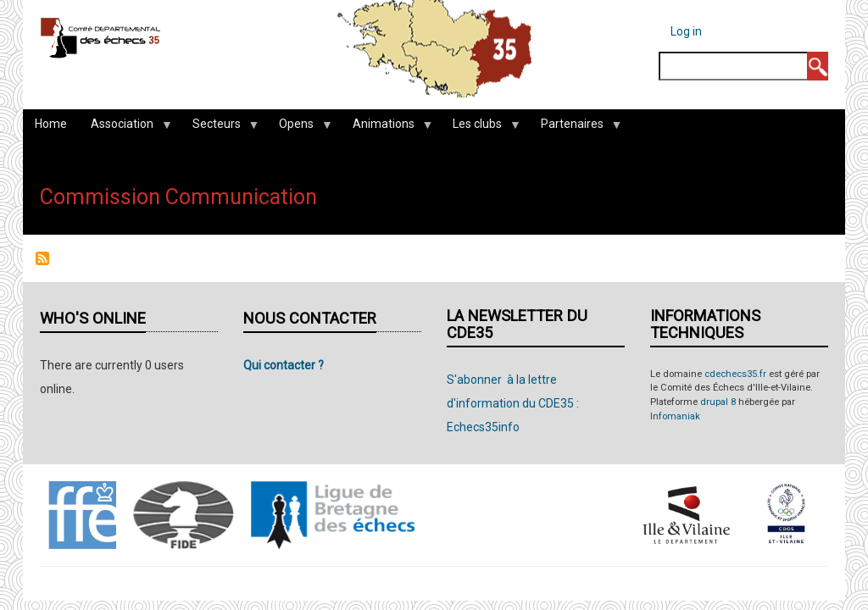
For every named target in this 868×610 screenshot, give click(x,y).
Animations (387, 128)
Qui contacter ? (284, 365)
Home (51, 124)
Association (125, 128)
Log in (686, 31)
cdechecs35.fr (735, 374)
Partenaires (575, 128)
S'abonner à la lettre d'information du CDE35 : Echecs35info (513, 403)
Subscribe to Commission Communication (42, 258)
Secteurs (220, 128)
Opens (299, 128)
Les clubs (480, 128)
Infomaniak (675, 416)
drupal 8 (718, 402)
